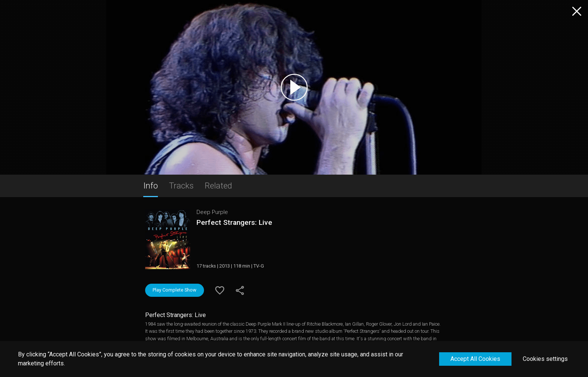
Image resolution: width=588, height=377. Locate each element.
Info (151, 186)
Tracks (181, 186)
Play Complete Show (175, 290)
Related (218, 186)
